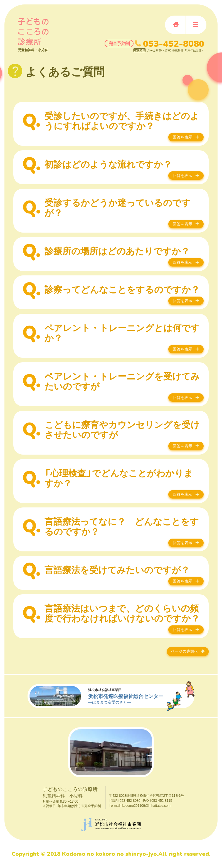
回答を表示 (182, 137)
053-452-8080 (174, 43)
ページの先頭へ (184, 651)
